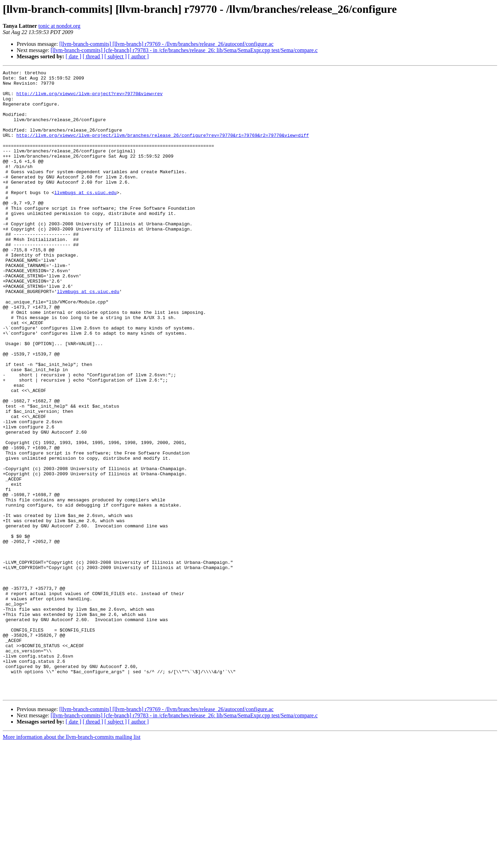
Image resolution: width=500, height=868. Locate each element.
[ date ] (73, 56)
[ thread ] (93, 56)
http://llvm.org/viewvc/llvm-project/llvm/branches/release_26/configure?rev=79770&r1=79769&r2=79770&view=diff (162, 149)
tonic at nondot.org (60, 26)
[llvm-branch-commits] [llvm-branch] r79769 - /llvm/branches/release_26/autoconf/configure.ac (166, 44)
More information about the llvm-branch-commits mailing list (72, 862)
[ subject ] (116, 56)
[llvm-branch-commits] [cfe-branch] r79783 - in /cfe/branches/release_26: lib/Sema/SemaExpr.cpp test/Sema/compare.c (184, 50)
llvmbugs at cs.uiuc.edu (85, 217)
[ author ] (139, 56)
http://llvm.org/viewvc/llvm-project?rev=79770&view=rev (89, 99)
